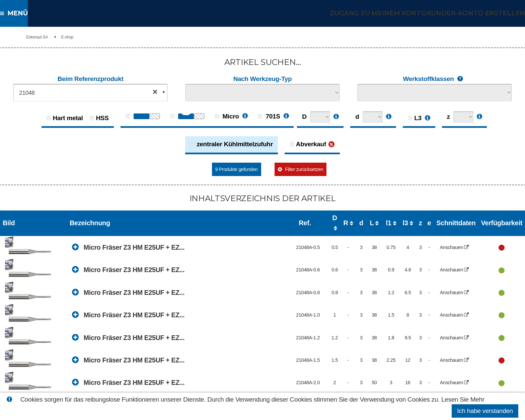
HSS (102, 118)
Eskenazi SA (72, 37)
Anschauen (430, 235)
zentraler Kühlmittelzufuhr (235, 144)
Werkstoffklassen (434, 79)
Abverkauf (311, 144)
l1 (338, 218)
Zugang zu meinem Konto (386, 13)
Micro (227, 116)
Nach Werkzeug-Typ (263, 79)
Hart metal (68, 118)
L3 (418, 118)
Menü (19, 13)
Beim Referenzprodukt (91, 79)
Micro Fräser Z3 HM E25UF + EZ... (140, 234)
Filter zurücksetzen (307, 169)
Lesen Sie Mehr (463, 399)
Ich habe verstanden (485, 411)
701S (269, 116)
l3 (361, 218)
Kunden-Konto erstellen (479, 13)
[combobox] (90, 93)
